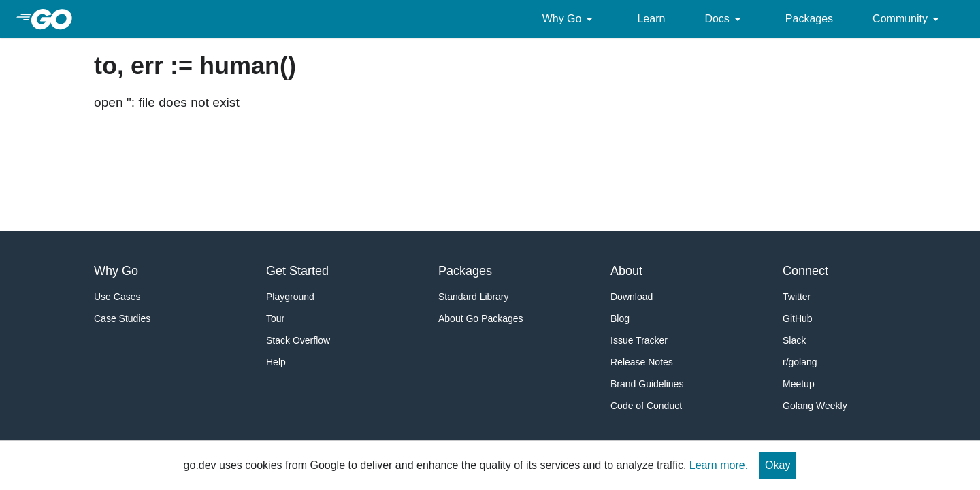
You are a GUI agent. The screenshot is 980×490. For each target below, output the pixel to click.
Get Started (297, 271)
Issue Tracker (639, 340)
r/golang (800, 362)
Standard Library (474, 297)
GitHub (798, 318)
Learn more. (719, 465)
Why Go (570, 19)
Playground (290, 297)
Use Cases (117, 297)
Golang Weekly (815, 406)
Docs (725, 19)
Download (632, 297)
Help (276, 362)
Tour (275, 318)
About (626, 271)
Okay (778, 465)
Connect (805, 271)
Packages (809, 19)
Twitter (797, 297)
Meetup (799, 384)
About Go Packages (481, 318)
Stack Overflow (298, 340)
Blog (620, 318)
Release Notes (642, 362)
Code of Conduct (646, 406)
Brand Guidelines (647, 384)
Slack (794, 340)
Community (908, 19)
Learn (651, 19)
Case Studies (122, 318)
